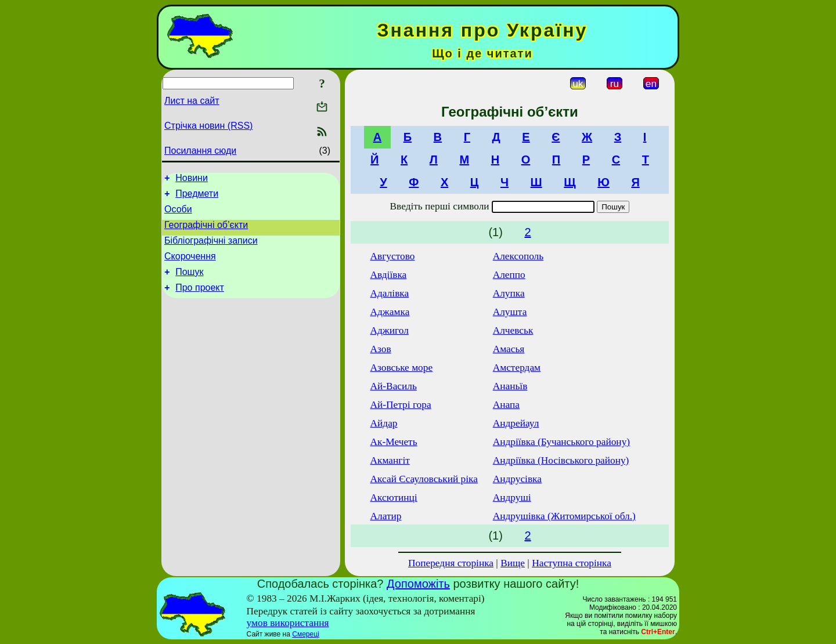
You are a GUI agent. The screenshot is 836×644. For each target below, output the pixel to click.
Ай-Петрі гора (401, 405)
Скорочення (190, 267)
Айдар (384, 423)
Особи (178, 214)
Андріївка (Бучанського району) (561, 442)
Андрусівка (517, 479)
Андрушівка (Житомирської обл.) (564, 516)
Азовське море (402, 368)
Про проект (200, 301)
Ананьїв (510, 386)
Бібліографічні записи (211, 249)
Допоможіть (418, 584)
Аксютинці (394, 498)
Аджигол (390, 330)
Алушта (510, 312)
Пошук (189, 284)
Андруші (512, 498)
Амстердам (517, 368)
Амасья (509, 349)
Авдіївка (389, 275)
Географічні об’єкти (206, 232)
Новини (192, 180)
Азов (381, 349)
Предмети (197, 197)
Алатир (386, 516)
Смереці (305, 634)
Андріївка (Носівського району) (561, 460)
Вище (513, 563)
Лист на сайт (192, 101)
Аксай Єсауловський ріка (424, 479)
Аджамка (390, 312)
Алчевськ (513, 330)
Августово (393, 256)
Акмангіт (390, 460)
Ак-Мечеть (394, 442)
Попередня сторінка (451, 563)
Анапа (506, 405)
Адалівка (390, 293)
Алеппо (509, 275)
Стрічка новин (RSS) (208, 126)
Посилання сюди (200, 151)
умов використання (288, 623)
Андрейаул (516, 423)
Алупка (509, 293)
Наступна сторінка (572, 563)
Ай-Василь (394, 386)
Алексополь (518, 256)
